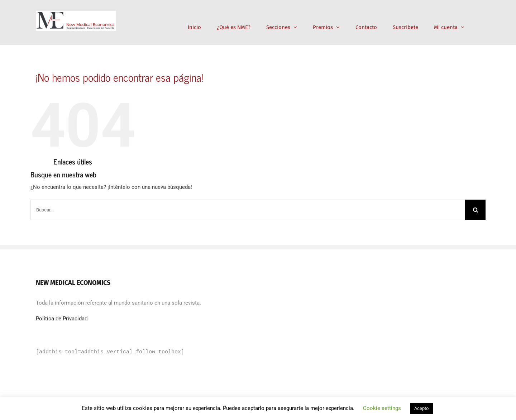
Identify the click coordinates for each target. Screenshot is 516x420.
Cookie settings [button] (382, 408)
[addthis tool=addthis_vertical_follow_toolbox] (110, 352)
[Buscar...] (248, 210)
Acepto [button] (421, 408)
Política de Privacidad (62, 319)
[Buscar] (475, 210)
